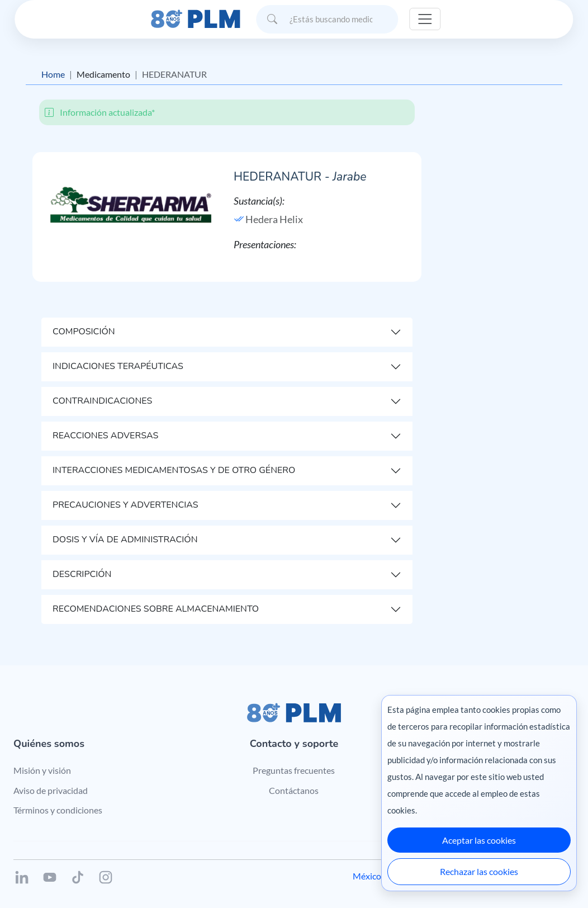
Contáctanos (294, 790)
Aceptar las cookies (479, 840)
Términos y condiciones (58, 810)
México (367, 876)
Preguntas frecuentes (294, 770)
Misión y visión (42, 770)
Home (53, 74)
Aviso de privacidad (51, 790)
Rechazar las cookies (479, 871)
